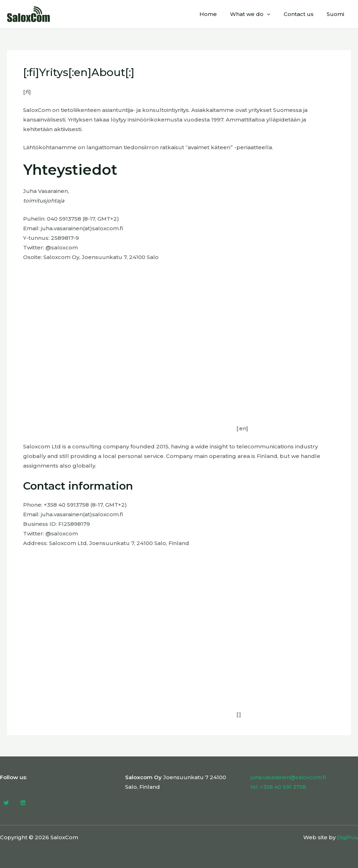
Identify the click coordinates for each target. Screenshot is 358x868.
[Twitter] (6, 803)
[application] (274, 14)
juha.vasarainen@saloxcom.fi (290, 777)
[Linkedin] (23, 803)
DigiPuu (347, 837)
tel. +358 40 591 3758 (279, 787)
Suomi (337, 14)
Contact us (303, 14)
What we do (257, 14)
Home (217, 14)
